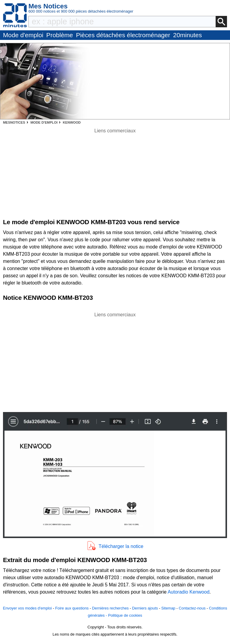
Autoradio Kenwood (189, 592)
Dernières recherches (110, 608)
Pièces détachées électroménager (123, 35)
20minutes (187, 35)
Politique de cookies (125, 615)
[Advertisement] (115, 360)
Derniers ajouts (145, 608)
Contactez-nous (192, 608)
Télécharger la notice (121, 546)
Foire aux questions (72, 608)
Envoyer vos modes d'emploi (27, 608)
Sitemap (168, 608)
